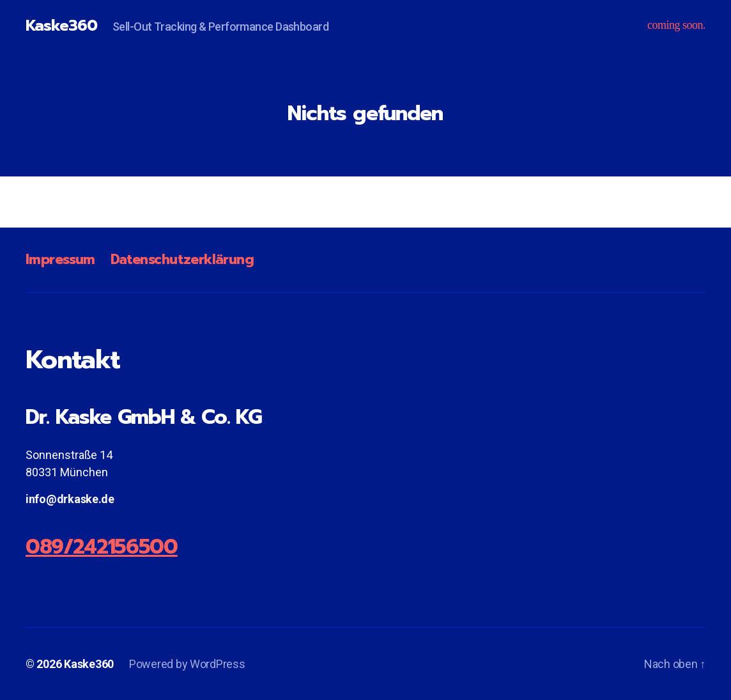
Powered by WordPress (187, 664)
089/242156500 (102, 547)
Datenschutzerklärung (182, 260)
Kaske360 (61, 26)
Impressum (60, 260)
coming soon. (676, 25)
